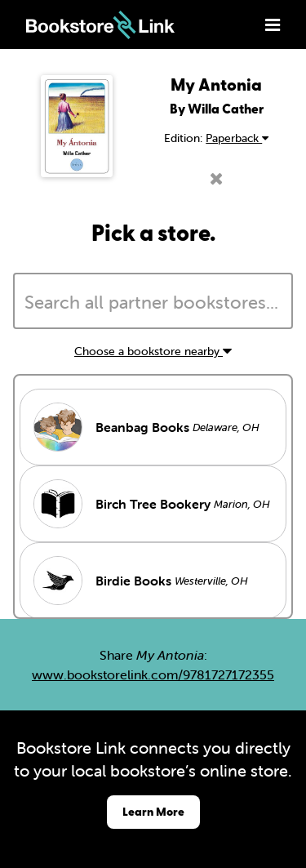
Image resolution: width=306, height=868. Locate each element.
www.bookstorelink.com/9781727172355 (153, 674)
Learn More (153, 811)
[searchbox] (153, 303)
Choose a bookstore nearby (153, 351)
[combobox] (153, 301)
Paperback (237, 138)
